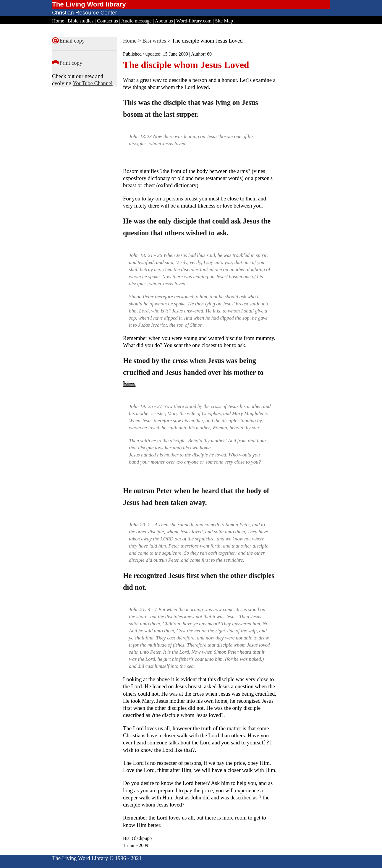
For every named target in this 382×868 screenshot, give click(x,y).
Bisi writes (154, 41)
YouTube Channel (93, 83)
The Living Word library (89, 4)
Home (58, 21)
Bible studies (81, 21)
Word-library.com (194, 21)
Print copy (71, 63)
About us (164, 21)
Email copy (72, 41)
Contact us (107, 21)
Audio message (136, 21)
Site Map (224, 21)
